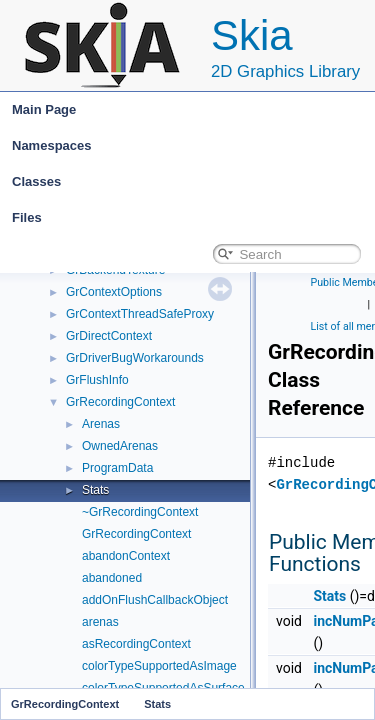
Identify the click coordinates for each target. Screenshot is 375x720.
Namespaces (192, 146)
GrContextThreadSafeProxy (140, 314)
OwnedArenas (120, 446)
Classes (192, 182)
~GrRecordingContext (140, 512)
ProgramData (117, 468)
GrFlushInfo (97, 380)
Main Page (44, 109)
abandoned (112, 578)
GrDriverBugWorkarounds (135, 358)
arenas (100, 622)
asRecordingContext (136, 644)
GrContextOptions (114, 292)
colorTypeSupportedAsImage (159, 666)
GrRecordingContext (120, 402)
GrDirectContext (109, 336)
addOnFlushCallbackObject (155, 600)
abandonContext (126, 556)
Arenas (101, 424)
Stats (95, 490)
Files (192, 218)
